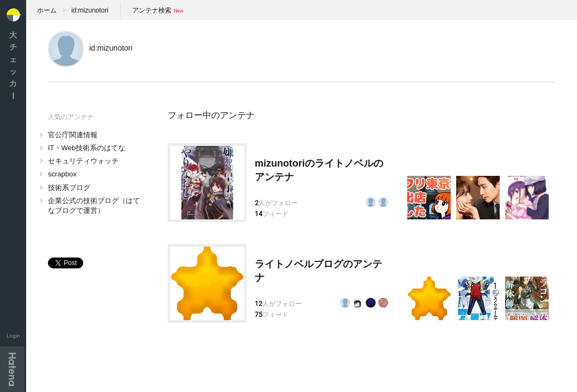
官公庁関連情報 (73, 135)
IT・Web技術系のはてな (87, 148)
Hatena (12, 369)
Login (13, 336)
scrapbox (62, 174)
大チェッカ (13, 65)
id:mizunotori (90, 10)
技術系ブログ (69, 188)
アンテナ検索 (152, 10)
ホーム (47, 10)
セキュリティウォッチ (83, 161)
